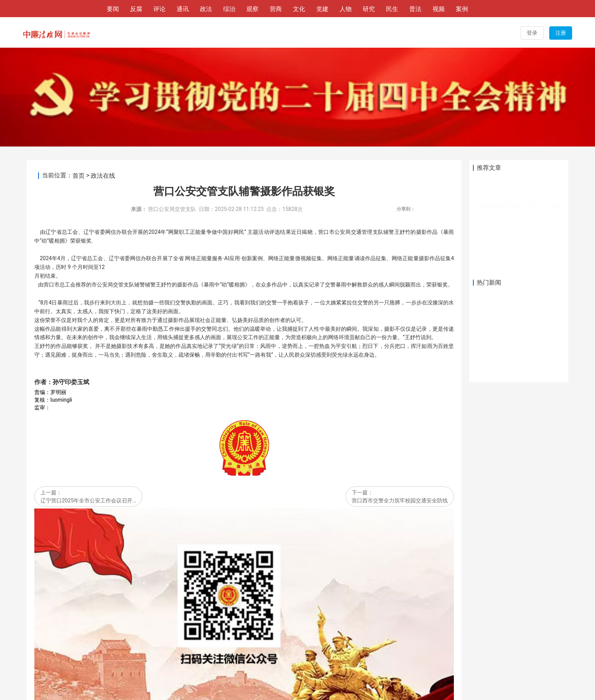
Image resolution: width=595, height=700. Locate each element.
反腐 (136, 9)
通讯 (183, 9)
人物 (346, 9)
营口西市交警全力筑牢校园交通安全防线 (400, 402)
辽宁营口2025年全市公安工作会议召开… (88, 402)
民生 (392, 9)
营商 (276, 9)
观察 (252, 9)
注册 (561, 33)
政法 (206, 9)
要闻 (113, 9)
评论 (159, 9)
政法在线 (103, 77)
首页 (79, 77)
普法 (415, 9)
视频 (439, 9)
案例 (462, 9)
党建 (322, 9)
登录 (532, 33)
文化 (299, 9)
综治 (229, 9)
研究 (369, 9)
